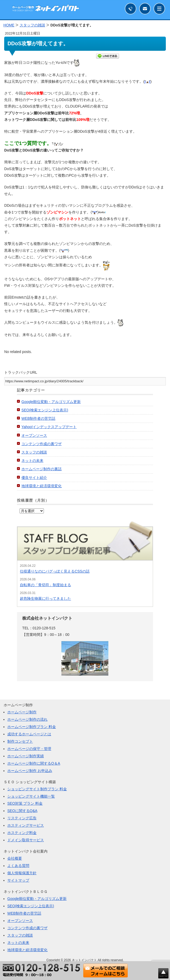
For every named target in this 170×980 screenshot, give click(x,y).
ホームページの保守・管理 (29, 749)
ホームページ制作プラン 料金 (32, 727)
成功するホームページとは (29, 734)
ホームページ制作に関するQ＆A (34, 763)
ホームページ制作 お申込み (30, 771)
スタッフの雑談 (34, 452)
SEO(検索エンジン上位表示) (45, 410)
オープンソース (34, 435)
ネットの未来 (32, 461)
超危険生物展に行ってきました (45, 598)
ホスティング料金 (22, 833)
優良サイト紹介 (34, 478)
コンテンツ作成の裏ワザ (42, 444)
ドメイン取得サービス (26, 840)
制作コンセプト (20, 741)
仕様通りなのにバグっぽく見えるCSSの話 (55, 571)
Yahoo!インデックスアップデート (49, 427)
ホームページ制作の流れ (27, 719)
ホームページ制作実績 (26, 756)
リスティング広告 (22, 818)
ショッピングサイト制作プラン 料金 (37, 789)
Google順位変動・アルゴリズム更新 (51, 402)
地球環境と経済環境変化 (42, 486)
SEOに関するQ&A (22, 811)
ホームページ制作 (22, 712)
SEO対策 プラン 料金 (25, 803)
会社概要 (15, 858)
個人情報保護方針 (22, 873)
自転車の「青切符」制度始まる (45, 585)
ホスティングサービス (26, 825)
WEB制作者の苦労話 (38, 418)
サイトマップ (18, 880)
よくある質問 (18, 866)
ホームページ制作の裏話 (42, 469)
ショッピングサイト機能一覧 (31, 796)
